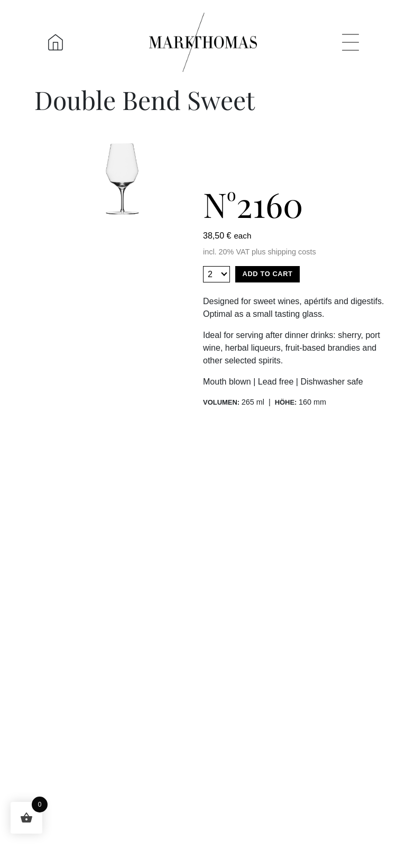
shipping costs (292, 252)
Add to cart (268, 274)
